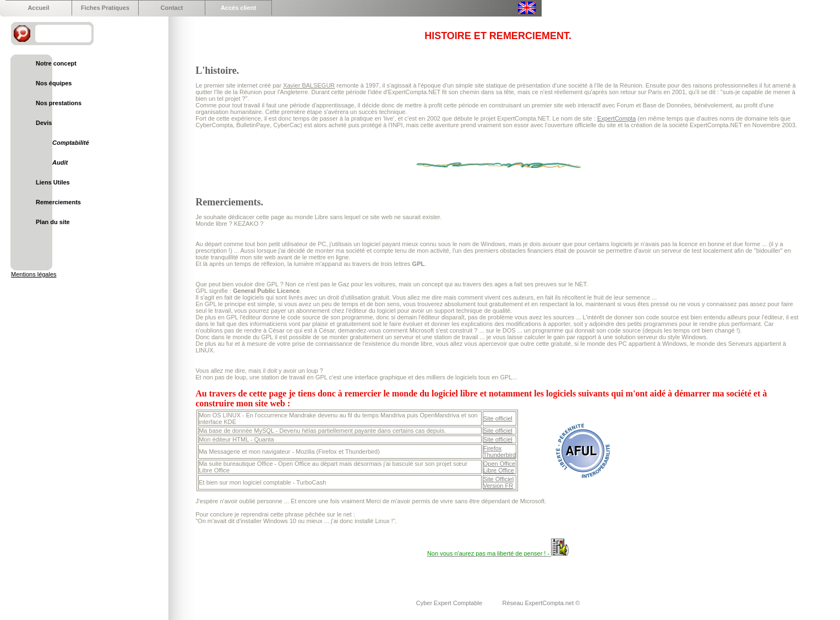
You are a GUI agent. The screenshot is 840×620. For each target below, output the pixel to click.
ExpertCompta (617, 118)
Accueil (38, 8)
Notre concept (56, 63)
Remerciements (58, 202)
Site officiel (498, 418)
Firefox (493, 448)
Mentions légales (34, 274)
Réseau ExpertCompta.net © (541, 603)
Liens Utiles (53, 182)
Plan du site (53, 222)
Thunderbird (500, 455)
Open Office (500, 464)
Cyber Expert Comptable (450, 603)
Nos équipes (54, 83)
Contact (172, 8)
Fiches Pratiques (105, 8)
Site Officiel (498, 479)
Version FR (498, 486)
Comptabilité (71, 143)
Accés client (238, 8)
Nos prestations (59, 103)
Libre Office (499, 470)
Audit (60, 162)
